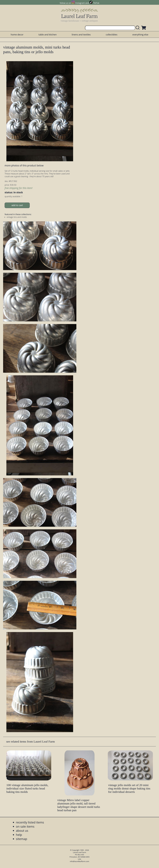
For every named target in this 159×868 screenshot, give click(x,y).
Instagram (80, 3)
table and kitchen (48, 35)
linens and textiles (81, 35)
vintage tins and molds (17, 217)
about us (22, 831)
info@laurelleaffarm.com (79, 861)
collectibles (112, 35)
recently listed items (30, 822)
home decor (17, 35)
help (19, 835)
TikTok (96, 3)
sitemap (22, 839)
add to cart (17, 205)
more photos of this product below (24, 165)
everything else (140, 35)
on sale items (25, 826)
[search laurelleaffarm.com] (138, 28)
